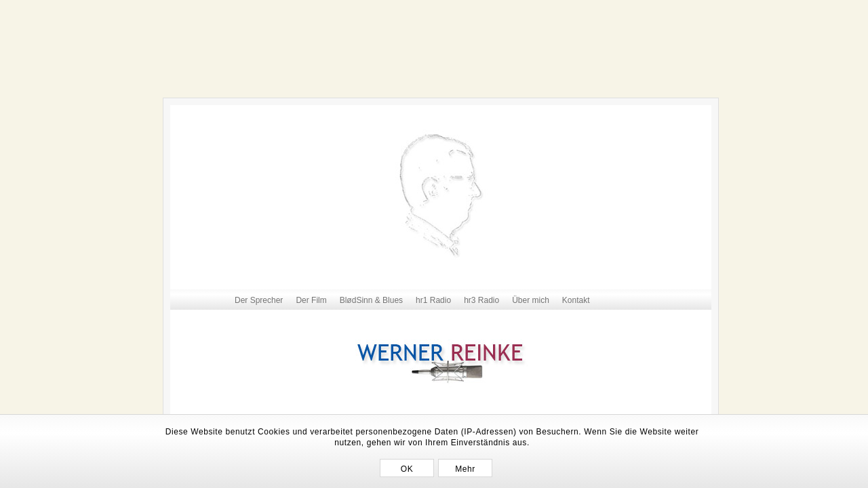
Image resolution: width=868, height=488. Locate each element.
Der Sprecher (259, 300)
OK (407, 469)
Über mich (531, 300)
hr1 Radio (433, 300)
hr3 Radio (481, 300)
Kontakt (576, 300)
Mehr (465, 469)
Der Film (311, 300)
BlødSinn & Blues (371, 300)
